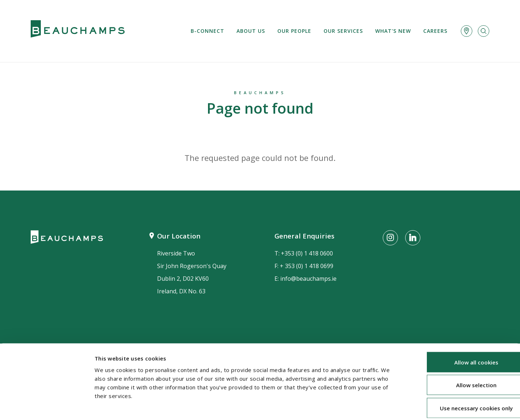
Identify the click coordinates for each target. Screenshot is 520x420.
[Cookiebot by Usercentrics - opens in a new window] (47, 406)
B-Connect (207, 31)
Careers (435, 31)
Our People (294, 31)
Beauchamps (260, 93)
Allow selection (460, 350)
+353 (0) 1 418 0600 (307, 253)
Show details (383, 406)
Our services (343, 31)
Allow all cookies (460, 327)
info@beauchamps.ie (308, 279)
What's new (393, 31)
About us (251, 31)
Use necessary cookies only (460, 373)
